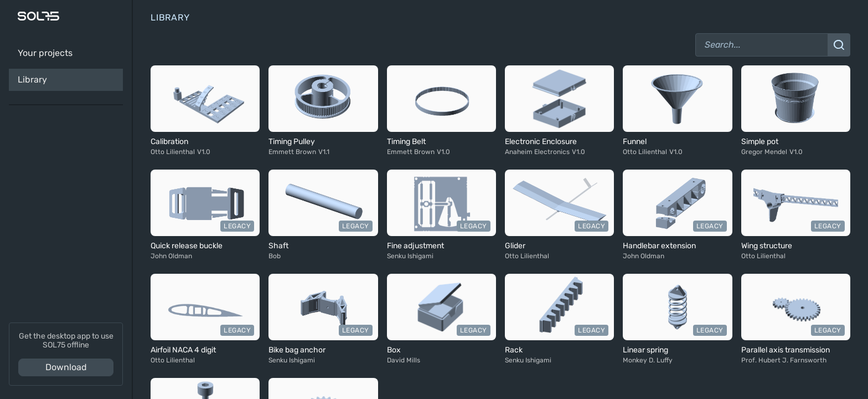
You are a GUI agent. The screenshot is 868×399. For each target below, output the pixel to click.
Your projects (45, 53)
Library (32, 80)
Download (66, 367)
